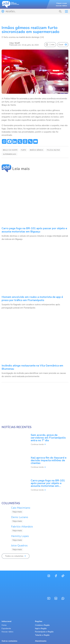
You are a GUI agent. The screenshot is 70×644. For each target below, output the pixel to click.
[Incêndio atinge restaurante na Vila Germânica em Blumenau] (35, 346)
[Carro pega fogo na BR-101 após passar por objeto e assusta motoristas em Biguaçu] (35, 209)
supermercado (10, 154)
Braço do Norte (10, 150)
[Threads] (25, 141)
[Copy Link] (30, 141)
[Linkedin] (15, 141)
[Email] (35, 141)
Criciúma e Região (42, 625)
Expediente (6, 628)
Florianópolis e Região (44, 632)
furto (24, 150)
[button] (60, 12)
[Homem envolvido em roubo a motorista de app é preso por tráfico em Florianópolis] (35, 277)
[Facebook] (9, 141)
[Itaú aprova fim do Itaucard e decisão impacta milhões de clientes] (35, 464)
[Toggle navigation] (66, 12)
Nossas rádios (7, 632)
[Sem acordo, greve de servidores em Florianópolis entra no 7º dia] (35, 441)
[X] (20, 141)
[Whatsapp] (4, 141)
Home (4, 625)
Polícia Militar (53, 150)
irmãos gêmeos (36, 150)
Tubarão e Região (42, 635)
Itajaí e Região (41, 628)
